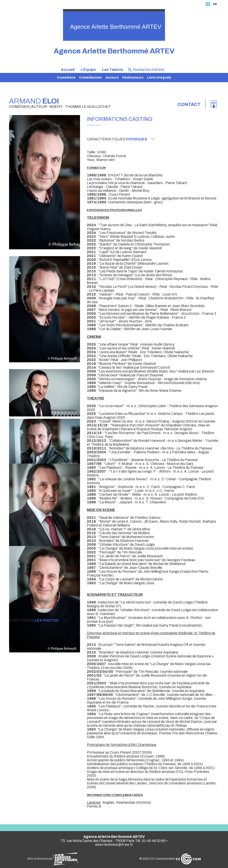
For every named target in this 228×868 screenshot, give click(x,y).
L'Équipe (88, 70)
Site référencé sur (53, 859)
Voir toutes (38, 620)
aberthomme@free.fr (114, 845)
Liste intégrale (159, 78)
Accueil (68, 70)
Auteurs (112, 78)
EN (215, 4)
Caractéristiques (121, 139)
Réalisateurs (133, 78)
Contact (189, 104)
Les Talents (113, 70)
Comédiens (66, 78)
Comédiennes (90, 78)
